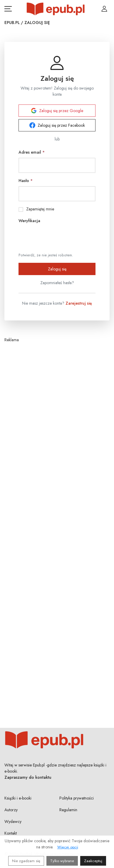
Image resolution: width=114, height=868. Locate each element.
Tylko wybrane (62, 861)
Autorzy (11, 810)
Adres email (32, 152)
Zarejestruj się (79, 303)
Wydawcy (13, 821)
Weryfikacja (29, 221)
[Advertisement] (57, 523)
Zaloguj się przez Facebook (57, 125)
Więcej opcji (68, 847)
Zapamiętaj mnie (40, 209)
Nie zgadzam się (26, 861)
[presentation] (63, 238)
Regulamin (68, 810)
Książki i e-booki (18, 798)
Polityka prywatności (77, 798)
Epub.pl (12, 23)
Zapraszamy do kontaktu (28, 777)
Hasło (26, 181)
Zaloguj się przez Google (57, 111)
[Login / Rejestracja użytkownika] (104, 9)
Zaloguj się (57, 269)
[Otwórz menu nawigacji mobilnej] (8, 9)
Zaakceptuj (93, 861)
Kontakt (11, 833)
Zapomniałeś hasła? (57, 283)
